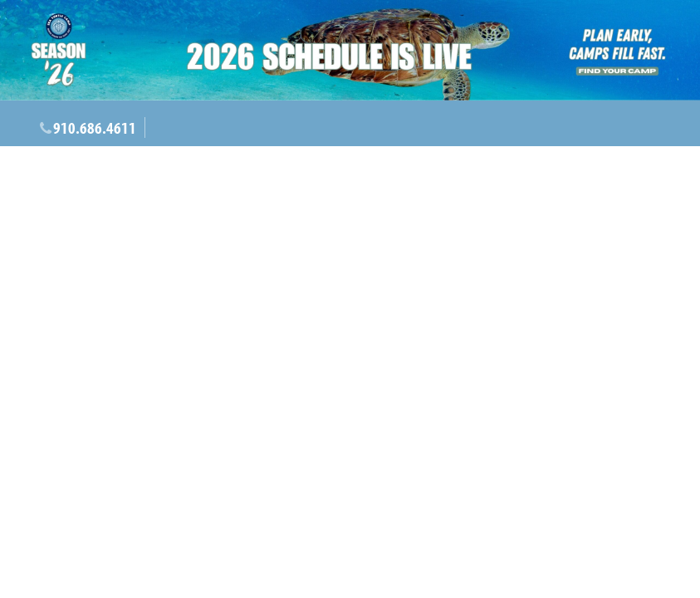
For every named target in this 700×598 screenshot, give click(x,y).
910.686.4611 (95, 127)
